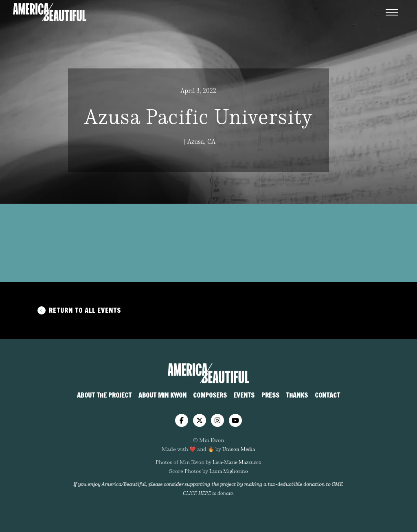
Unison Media (239, 449)
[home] (208, 373)
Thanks (297, 395)
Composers (210, 395)
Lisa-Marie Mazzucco (237, 462)
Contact (327, 395)
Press (270, 395)
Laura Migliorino (229, 471)
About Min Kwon (162, 395)
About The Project (104, 395)
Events (244, 395)
